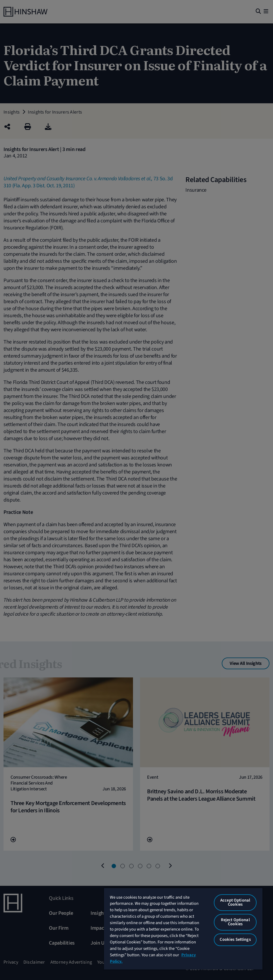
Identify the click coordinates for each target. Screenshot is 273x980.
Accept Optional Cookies (235, 902)
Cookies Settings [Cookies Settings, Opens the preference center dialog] (235, 939)
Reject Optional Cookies (235, 922)
